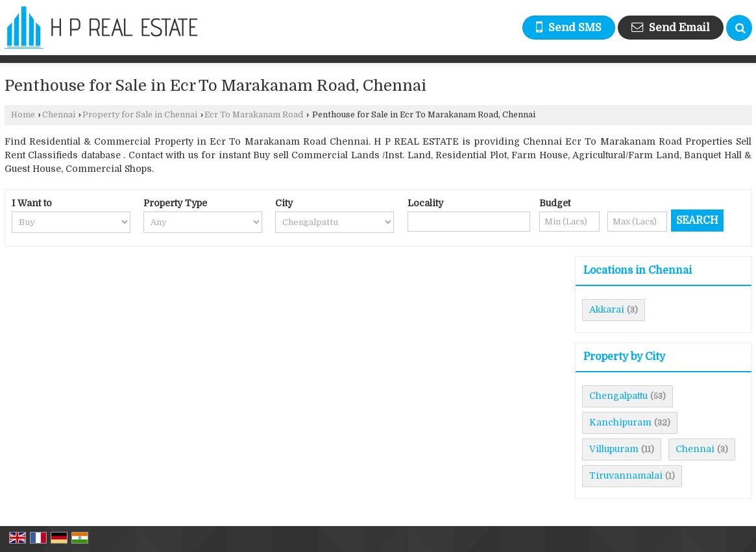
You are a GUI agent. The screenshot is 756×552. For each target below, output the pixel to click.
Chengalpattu (618, 396)
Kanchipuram (620, 422)
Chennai (59, 115)
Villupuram (614, 449)
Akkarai (607, 309)
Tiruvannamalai (626, 475)
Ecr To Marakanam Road (254, 115)
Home (23, 115)
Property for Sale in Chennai (140, 115)
